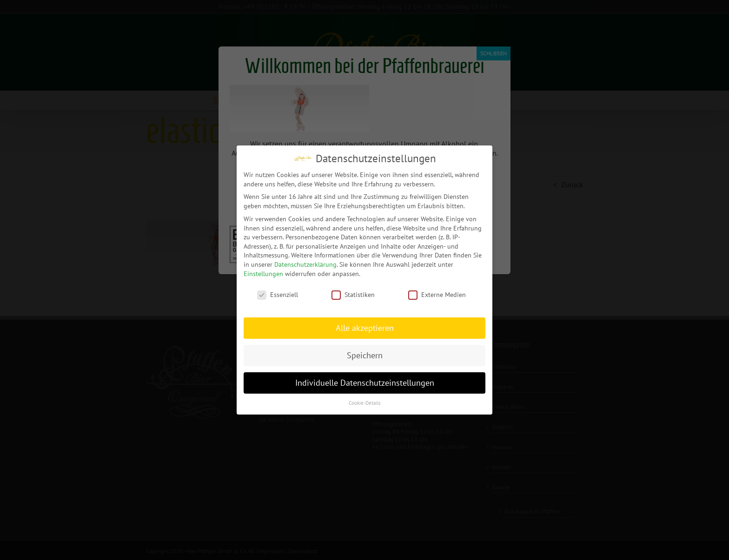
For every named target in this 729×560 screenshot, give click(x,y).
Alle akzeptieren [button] (365, 328)
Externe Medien (437, 295)
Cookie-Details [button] (365, 402)
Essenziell (278, 295)
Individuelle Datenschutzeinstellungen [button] (365, 382)
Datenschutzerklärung (305, 264)
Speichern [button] (365, 355)
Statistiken (353, 295)
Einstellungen (263, 273)
